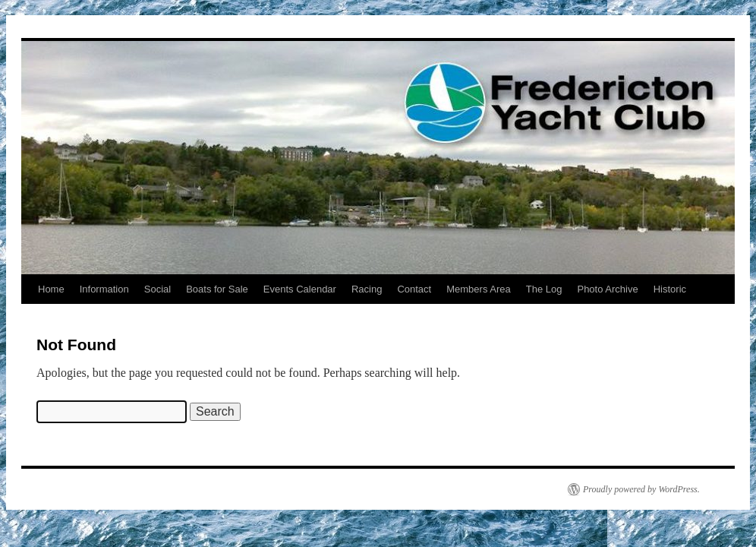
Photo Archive (607, 289)
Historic (670, 289)
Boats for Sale (217, 289)
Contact (414, 289)
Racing (367, 289)
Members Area (479, 289)
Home (51, 289)
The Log (544, 289)
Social (157, 289)
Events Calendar (300, 289)
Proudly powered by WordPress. (641, 489)
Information (104, 289)
